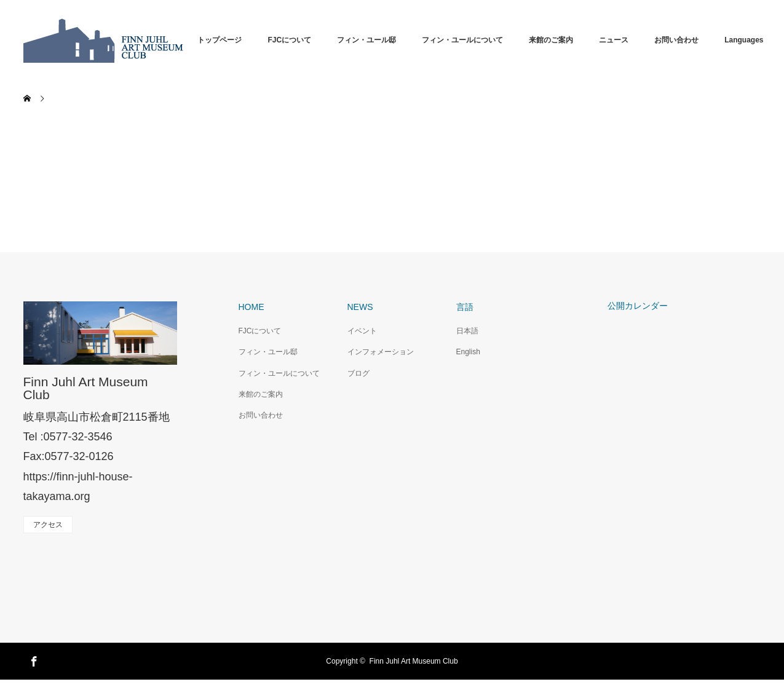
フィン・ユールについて (462, 40)
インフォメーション (381, 352)
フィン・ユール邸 (366, 40)
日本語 (467, 331)
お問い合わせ (676, 40)
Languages (744, 40)
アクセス (48, 525)
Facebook (33, 659)
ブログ (358, 373)
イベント (362, 331)
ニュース (614, 40)
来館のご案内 (551, 40)
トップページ (220, 40)
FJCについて (289, 40)
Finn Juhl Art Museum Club (86, 388)
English (468, 352)
